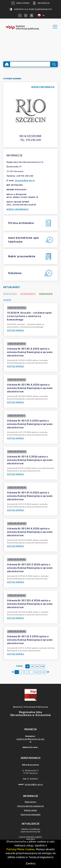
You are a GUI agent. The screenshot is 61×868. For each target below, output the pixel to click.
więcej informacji (43, 87)
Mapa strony (21, 3)
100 (43, 666)
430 (43, 672)
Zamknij (31, 864)
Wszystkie (10, 294)
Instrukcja (41, 3)
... (31, 672)
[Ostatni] (48, 672)
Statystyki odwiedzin (31, 814)
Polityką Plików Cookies (20, 849)
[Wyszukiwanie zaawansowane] (30, 64)
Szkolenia (46, 294)
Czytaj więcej (16, 330)
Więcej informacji (18, 209)
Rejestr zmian (30, 810)
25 (32, 666)
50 (37, 666)
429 (37, 672)
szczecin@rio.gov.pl (25, 180)
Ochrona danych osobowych (30, 806)
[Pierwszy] (13, 672)
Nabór (7, 300)
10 (27, 666)
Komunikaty (28, 294)
